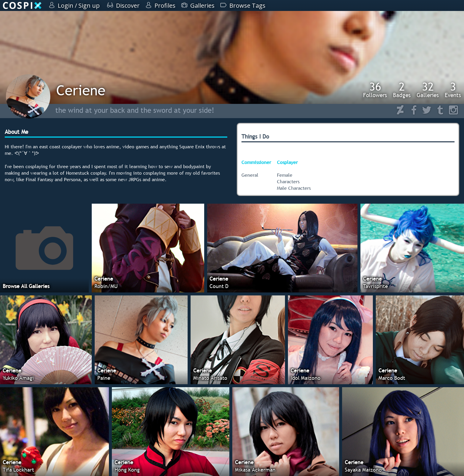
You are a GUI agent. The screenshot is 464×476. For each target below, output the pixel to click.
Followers (375, 90)
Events (453, 90)
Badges (402, 90)
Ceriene (81, 90)
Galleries (428, 90)
